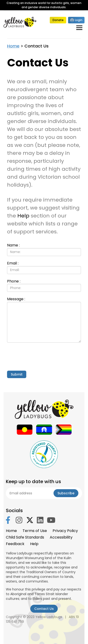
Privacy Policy (65, 531)
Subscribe (66, 493)
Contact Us (44, 609)
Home (13, 46)
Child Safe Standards (25, 537)
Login (76, 20)
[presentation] (43, 357)
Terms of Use (35, 531)
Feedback (15, 544)
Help (23, 216)
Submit (17, 374)
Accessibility (61, 537)
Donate (58, 20)
